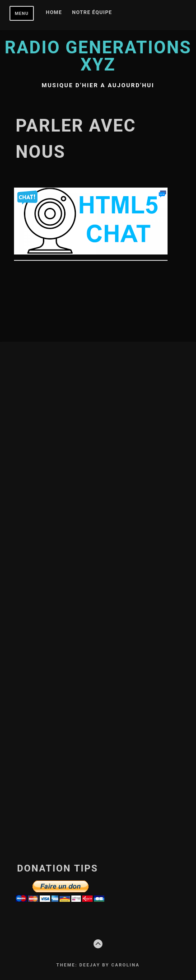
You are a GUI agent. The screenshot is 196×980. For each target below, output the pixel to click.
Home (54, 13)
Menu (22, 13)
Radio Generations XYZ (98, 56)
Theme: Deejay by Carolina (98, 965)
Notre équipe (92, 13)
